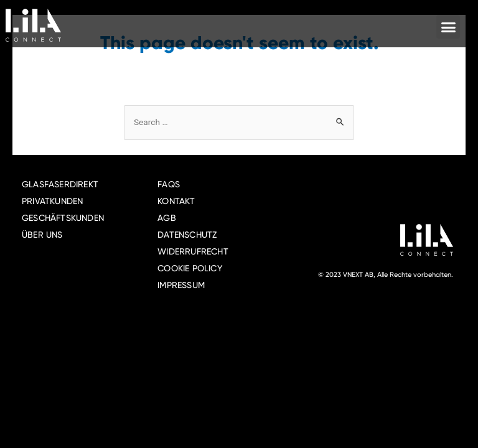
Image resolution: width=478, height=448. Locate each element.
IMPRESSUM (181, 285)
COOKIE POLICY (190, 268)
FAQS (169, 184)
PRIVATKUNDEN (52, 201)
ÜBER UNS (42, 235)
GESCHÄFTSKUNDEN (63, 218)
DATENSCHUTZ (187, 235)
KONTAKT (176, 201)
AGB (167, 218)
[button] (448, 27)
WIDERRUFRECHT (193, 251)
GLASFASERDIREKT (60, 184)
